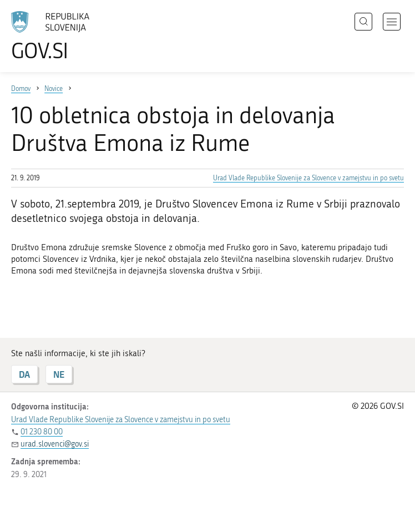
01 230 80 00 (42, 432)
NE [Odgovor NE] (59, 374)
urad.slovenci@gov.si (55, 444)
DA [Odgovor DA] (24, 374)
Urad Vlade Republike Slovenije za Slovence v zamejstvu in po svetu (308, 178)
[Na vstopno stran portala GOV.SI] (67, 36)
